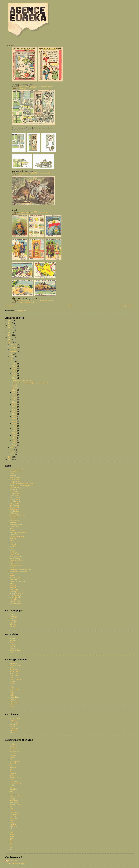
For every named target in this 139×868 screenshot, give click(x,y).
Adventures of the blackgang (20, 486)
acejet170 (13, 538)
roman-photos (14, 728)
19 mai (15, 402)
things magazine (15, 499)
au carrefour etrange (17, 593)
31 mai (15, 364)
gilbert (12, 677)
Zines (12, 574)
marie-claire (14, 803)
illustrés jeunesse (15, 783)
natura (12, 691)
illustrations (14, 781)
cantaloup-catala (15, 666)
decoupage (13, 617)
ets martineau (14, 673)
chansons (13, 764)
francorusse (14, 675)
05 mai (15, 435)
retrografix (13, 489)
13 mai (15, 416)
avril (12, 447)
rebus (11, 832)
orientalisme (14, 812)
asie (11, 750)
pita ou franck (12, 861)
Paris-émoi (13, 579)
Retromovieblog (15, 487)
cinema (12, 732)
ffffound (12, 562)
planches (13, 824)
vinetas (12, 548)
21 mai (15, 397)
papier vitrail (14, 814)
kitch (11, 793)
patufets (12, 550)
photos (12, 820)
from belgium (14, 511)
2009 (10, 337)
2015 (10, 323)
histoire (12, 648)
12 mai (15, 419)
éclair (12, 707)
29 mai (15, 368)
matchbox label (15, 805)
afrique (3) (13, 746)
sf (10, 840)
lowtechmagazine (16, 566)
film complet (14, 722)
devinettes (13, 626)
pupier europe (14, 701)
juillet (12, 356)
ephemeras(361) (15, 777)
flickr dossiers (14, 480)
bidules (12, 758)
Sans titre (15, 388)
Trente (12, 474)
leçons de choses (15, 650)
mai (12, 361)
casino (12, 668)
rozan (12, 705)
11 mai (15, 421)
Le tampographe (15, 597)
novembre (14, 347)
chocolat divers (15, 672)
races (11, 830)
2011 (10, 333)
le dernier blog (15, 601)
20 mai (15, 400)
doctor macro (14, 503)
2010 (10, 335)
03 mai (15, 440)
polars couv (14, 826)
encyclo (12, 775)
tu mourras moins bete (17, 581)
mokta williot (14, 689)
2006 (10, 457)
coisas (12, 529)
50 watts (12, 531)
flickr (11, 779)
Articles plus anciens (127, 306)
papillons (13, 816)
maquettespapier (15, 603)
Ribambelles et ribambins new (20, 570)
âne (11, 850)
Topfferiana (14, 513)
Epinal (12, 615)
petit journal (14, 818)
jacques (12, 681)
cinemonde (13, 724)
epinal (21, 175)
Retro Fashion (14, 491)
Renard (14, 385)
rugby (12, 838)
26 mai (15, 376)
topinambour (14, 544)
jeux (11, 791)
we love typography (16, 556)
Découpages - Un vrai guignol (22, 380)
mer (11, 807)
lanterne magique (16, 795)
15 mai (15, 412)
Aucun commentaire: (46, 87)
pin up (12, 822)
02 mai (15, 443)
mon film (13, 720)
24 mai (15, 390)
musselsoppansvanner (17, 536)
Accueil (69, 306)
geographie (13, 646)
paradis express (15, 521)
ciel (11, 765)
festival (12, 726)
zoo (11, 848)
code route (13, 640)
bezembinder (14, 527)
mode (12, 809)
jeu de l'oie (13, 789)
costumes (13, 767)
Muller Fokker (15, 554)
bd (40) (12, 754)
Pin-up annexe (15, 482)
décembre (14, 345)
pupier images (14, 703)
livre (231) (13, 799)
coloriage (13, 625)
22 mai (15, 395)
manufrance (14, 801)
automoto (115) (15, 752)
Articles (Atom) (21, 311)
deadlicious (14, 552)
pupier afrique (14, 697)
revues (12, 836)
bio (11, 760)
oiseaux (12, 811)
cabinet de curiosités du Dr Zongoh (22, 484)
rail (25, 175)
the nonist (13, 523)
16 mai (15, 409)
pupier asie (35, 302)
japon (12, 583)
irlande (12, 785)
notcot (12, 540)
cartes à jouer (14, 762)
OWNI (12, 568)
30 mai (15, 366)
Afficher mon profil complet (15, 864)
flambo (12, 619)
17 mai (15, 407)
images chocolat (24, 302)
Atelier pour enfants (17, 470)
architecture (14, 748)
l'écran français (15, 718)
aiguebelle (13, 664)
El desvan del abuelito (17, 515)
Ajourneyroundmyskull (18, 532)
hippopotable (14, 591)
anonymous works (16, 578)
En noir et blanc (15, 493)
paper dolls (13, 623)
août (12, 354)
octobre (13, 349)
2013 (10, 328)
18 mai (15, 404)
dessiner (12, 642)
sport (11, 842)
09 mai (15, 426)
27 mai (15, 373)
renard (28, 214)
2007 (10, 342)
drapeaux (13, 773)
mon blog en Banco (16, 560)
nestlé (12, 693)
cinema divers (14, 730)
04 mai (15, 438)
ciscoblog (13, 585)
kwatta (12, 683)
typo (11, 844)
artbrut (12, 576)
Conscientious (14, 507)
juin (12, 359)
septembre (14, 352)
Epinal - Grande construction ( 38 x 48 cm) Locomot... (31, 383)
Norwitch (13, 587)
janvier (13, 455)
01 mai (15, 445)
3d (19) (12, 744)
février (13, 452)
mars (12, 450)
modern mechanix (16, 525)
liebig (12, 797)
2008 (10, 340)
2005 (10, 459)
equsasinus (13, 519)
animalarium (14, 517)
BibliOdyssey (14, 505)
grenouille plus (15, 478)
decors (12, 771)
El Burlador (14, 509)
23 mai (15, 392)
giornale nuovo (15, 495)
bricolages (13, 621)
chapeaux (13, 476)
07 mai (15, 431)
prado (12, 695)
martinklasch (14, 534)
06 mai (15, 433)
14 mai (15, 414)
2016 (10, 321)
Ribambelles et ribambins (18, 572)
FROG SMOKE (15, 564)
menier (12, 685)
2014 (10, 325)
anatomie (13, 638)
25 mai (15, 378)
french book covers (16, 595)
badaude (12, 546)
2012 (10, 330)
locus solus (13, 599)
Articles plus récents (12, 306)
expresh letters (15, 558)
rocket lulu (13, 472)
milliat (12, 687)
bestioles (22, 214)
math (11, 652)
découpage (22, 89)
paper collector (15, 497)
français (12, 644)
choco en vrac (14, 670)
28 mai (15, 371)
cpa (11, 769)
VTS (11, 542)
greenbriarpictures (16, 501)
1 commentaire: (44, 212)
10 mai (15, 424)
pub (11, 828)
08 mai (15, 428)
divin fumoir (14, 589)
